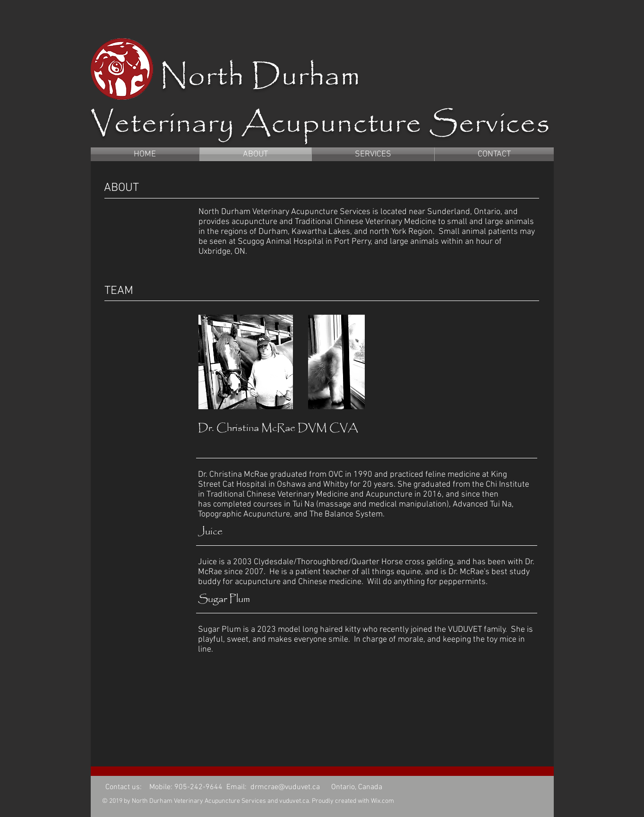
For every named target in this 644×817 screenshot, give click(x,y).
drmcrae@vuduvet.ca (285, 787)
